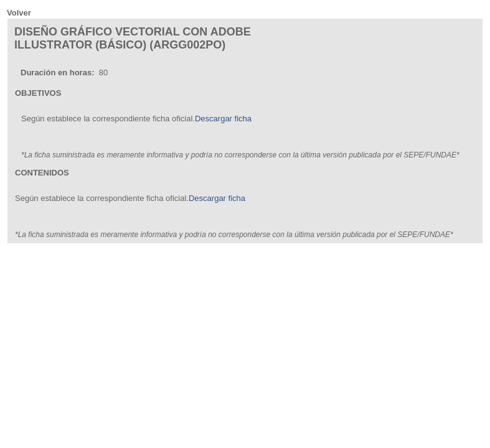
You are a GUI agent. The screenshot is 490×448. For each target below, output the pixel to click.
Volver (19, 13)
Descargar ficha (223, 119)
